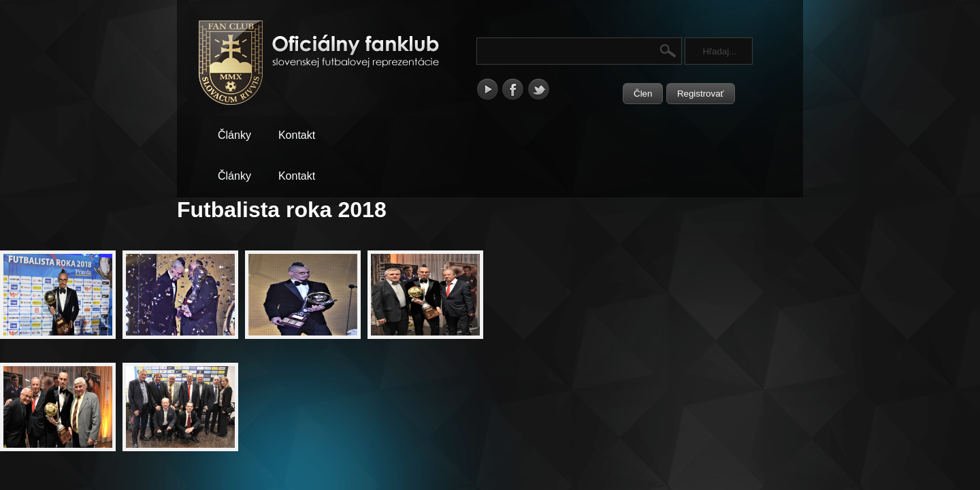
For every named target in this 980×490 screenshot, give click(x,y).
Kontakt (297, 135)
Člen (643, 94)
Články (234, 135)
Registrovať (701, 94)
